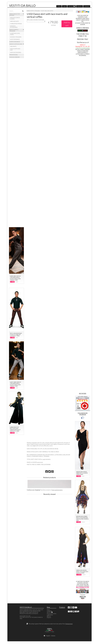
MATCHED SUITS (14, 21)
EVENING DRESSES (15, 57)
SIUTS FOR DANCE (15, 39)
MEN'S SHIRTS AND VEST (15, 49)
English (48, 636)
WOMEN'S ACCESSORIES (14, 27)
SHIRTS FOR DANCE (15, 42)
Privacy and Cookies (52, 614)
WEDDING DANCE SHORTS (15, 18)
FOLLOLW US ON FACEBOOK (83, 414)
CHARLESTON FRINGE (16, 24)
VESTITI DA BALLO (22, 6)
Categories (49, 611)
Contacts (87, 6)
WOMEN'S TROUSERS (16, 37)
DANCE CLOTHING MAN (16, 44)
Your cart (72, 6)
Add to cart (67, 24)
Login (64, 6)
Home (59, 6)
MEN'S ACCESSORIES (16, 52)
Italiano (53, 636)
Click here (83, 595)
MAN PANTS (13, 46)
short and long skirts (57, 490)
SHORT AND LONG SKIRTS (47, 11)
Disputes (49, 617)
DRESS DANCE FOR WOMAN (15, 15)
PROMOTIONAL (14, 55)
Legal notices (50, 615)
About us (79, 6)
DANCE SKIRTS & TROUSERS (33, 11)
